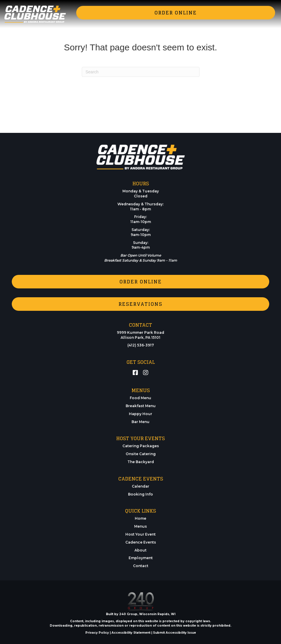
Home (140, 518)
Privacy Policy (97, 633)
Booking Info (140, 494)
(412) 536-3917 (141, 345)
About (140, 550)
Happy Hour (140, 414)
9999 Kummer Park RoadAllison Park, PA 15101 (140, 335)
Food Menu (140, 398)
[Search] (141, 72)
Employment (141, 558)
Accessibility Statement (131, 633)
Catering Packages (141, 446)
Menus (140, 526)
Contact (141, 566)
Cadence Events (141, 542)
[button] (176, 13)
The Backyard (141, 462)
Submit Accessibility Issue (174, 633)
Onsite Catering (141, 454)
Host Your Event (140, 534)
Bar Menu (140, 422)
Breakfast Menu (141, 406)
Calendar (140, 486)
